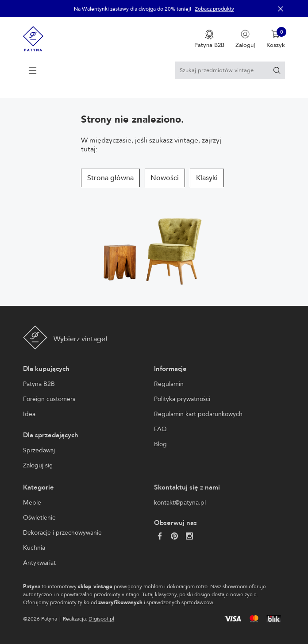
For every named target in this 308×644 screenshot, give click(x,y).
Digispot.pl (101, 619)
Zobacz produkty (214, 9)
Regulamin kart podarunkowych (198, 414)
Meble (32, 503)
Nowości (165, 178)
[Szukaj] (277, 70)
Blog (160, 444)
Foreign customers (49, 399)
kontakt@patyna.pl (180, 503)
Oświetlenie (39, 518)
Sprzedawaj (39, 450)
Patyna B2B (39, 384)
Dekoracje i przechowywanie (62, 533)
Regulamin (169, 384)
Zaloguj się (38, 465)
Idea (29, 414)
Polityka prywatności (182, 399)
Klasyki (207, 178)
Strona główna (110, 178)
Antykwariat (39, 563)
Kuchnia (34, 548)
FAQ (160, 429)
